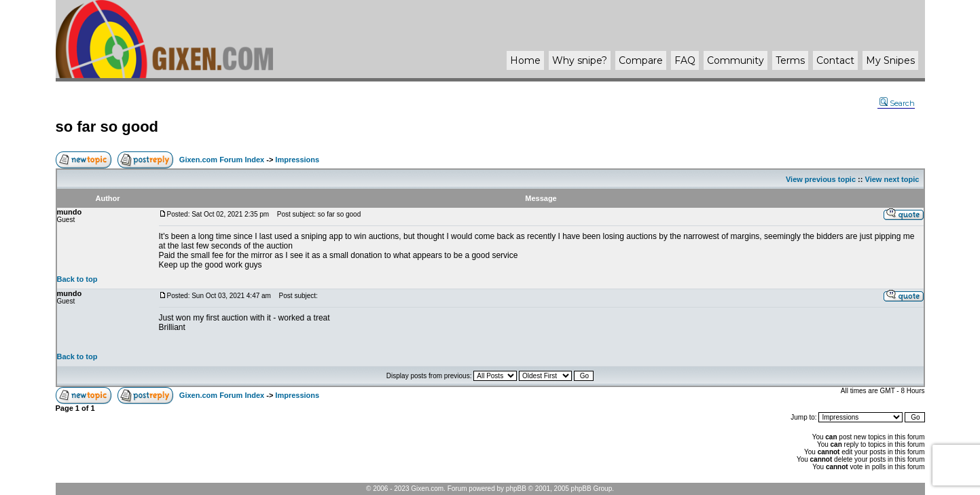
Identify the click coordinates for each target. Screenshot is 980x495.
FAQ (685, 60)
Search (897, 103)
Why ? (580, 60)
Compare (641, 60)
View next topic (892, 179)
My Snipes (890, 60)
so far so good (107, 127)
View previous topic (821, 179)
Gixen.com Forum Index (222, 160)
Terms (790, 60)
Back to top (77, 279)
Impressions (297, 160)
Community (736, 60)
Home (525, 60)
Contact (835, 60)
